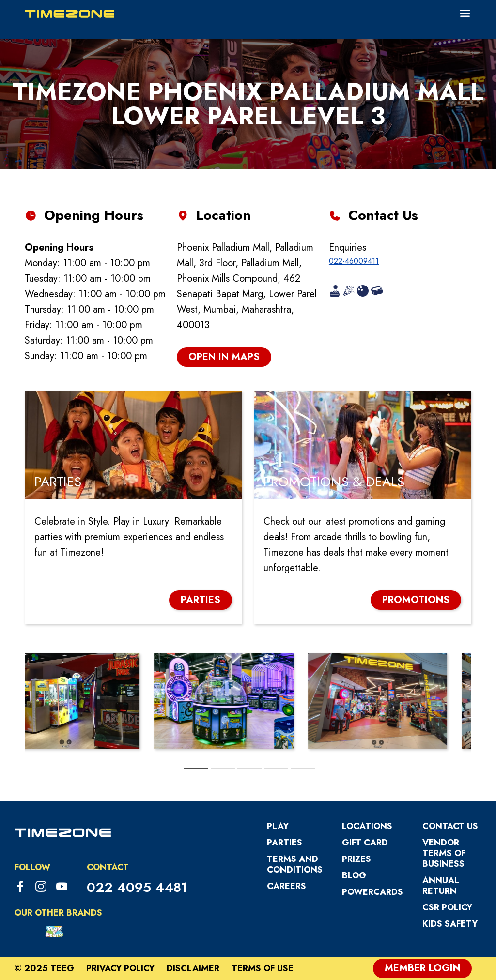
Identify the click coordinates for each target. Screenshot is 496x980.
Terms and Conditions (295, 864)
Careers (287, 886)
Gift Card (365, 843)
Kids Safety (450, 924)
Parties (285, 843)
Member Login (422, 968)
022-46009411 (354, 261)
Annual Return (441, 886)
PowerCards (372, 892)
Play (278, 826)
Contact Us (450, 826)
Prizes (356, 859)
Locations (367, 826)
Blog (354, 875)
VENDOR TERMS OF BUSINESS (444, 853)
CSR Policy (447, 907)
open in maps (224, 357)
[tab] (196, 768)
